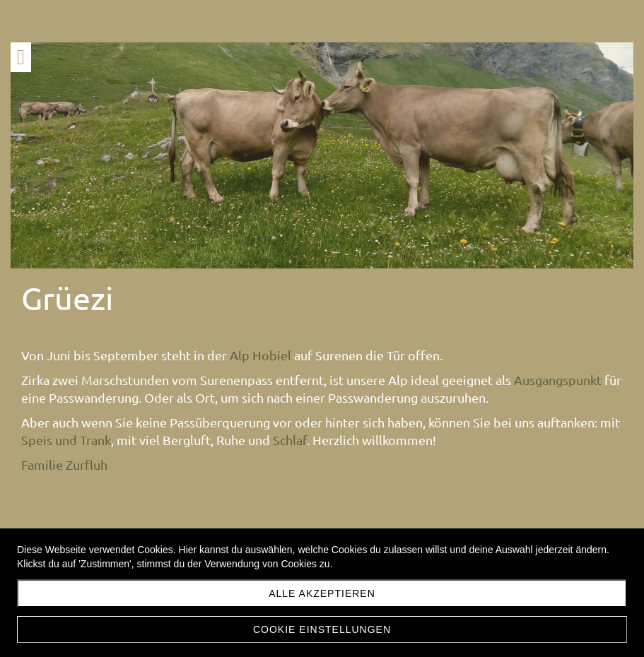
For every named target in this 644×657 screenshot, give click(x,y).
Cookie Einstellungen (322, 629)
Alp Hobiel (260, 355)
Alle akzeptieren (322, 593)
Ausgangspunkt (65, 433)
